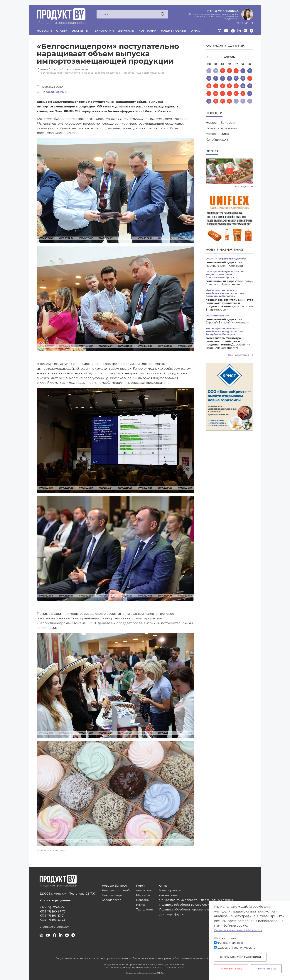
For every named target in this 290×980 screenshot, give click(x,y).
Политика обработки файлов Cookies (186, 905)
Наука (140, 905)
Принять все (266, 969)
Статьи (62, 31)
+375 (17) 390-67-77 (53, 912)
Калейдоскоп (217, 139)
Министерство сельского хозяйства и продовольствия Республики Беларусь (225, 293)
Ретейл (141, 886)
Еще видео (244, 187)
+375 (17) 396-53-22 (52, 920)
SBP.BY (160, 973)
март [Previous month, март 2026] (213, 57)
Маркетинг (144, 895)
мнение (244, 23)
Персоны (143, 900)
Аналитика (144, 891)
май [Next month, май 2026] (245, 57)
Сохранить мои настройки (240, 957)
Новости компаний (55, 92)
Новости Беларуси (221, 123)
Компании (147, 31)
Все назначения (241, 355)
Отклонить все (231, 969)
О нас (195, 31)
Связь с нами (169, 895)
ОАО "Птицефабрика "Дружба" (226, 259)
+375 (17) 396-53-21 (52, 916)
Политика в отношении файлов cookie (238, 930)
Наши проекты (173, 31)
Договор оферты (171, 914)
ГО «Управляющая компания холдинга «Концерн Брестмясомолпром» (225, 274)
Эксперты (80, 31)
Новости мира (217, 134)
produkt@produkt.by (54, 927)
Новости (44, 31)
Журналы (126, 31)
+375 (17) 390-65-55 (52, 907)
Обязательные (228, 938)
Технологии (103, 31)
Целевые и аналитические (236, 948)
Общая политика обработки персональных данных (196, 900)
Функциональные (230, 943)
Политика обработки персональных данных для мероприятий (204, 910)
